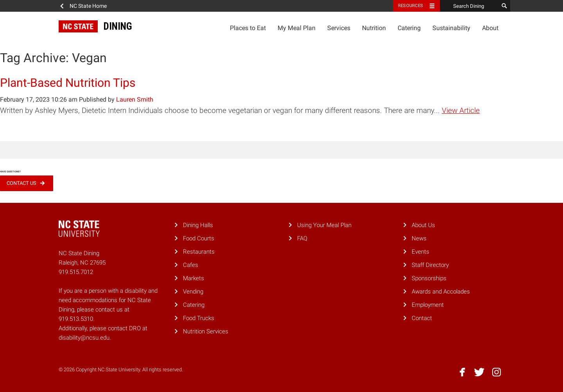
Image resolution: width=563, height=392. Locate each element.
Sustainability (451, 28)
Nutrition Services (206, 331)
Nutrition (374, 28)
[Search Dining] (469, 6)
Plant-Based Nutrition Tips (68, 83)
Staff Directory (430, 265)
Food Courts (199, 238)
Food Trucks (199, 318)
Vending (193, 292)
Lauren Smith (135, 99)
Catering (409, 28)
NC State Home (88, 6)
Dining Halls (198, 225)
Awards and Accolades (441, 292)
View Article (461, 110)
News (419, 238)
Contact (422, 318)
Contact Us (22, 183)
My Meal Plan (297, 28)
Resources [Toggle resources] (411, 6)
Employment (428, 305)
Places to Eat (248, 28)
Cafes (191, 265)
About (490, 28)
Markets (194, 278)
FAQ (302, 238)
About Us (423, 225)
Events (420, 252)
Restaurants (199, 252)
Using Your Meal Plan (324, 225)
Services (339, 28)
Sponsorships (429, 278)
